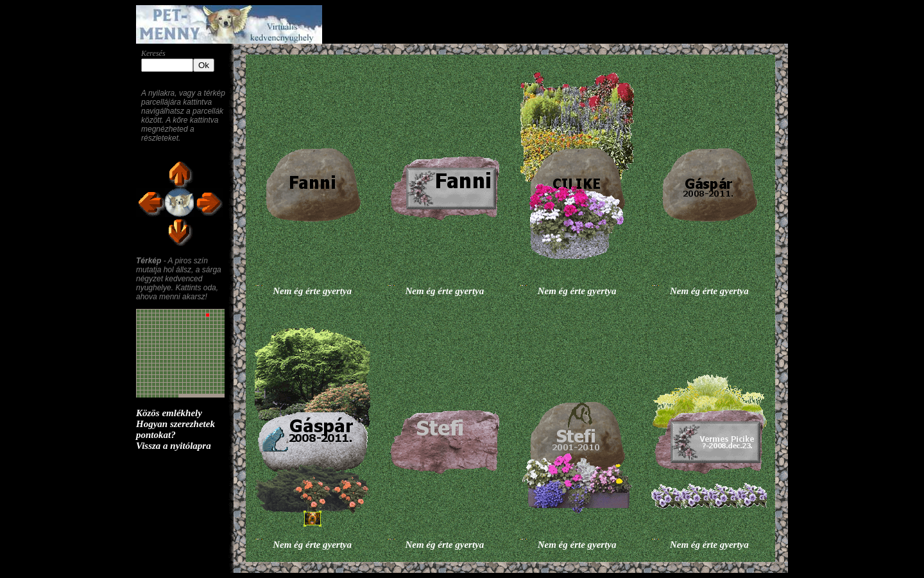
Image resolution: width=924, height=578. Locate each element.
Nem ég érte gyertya (312, 291)
